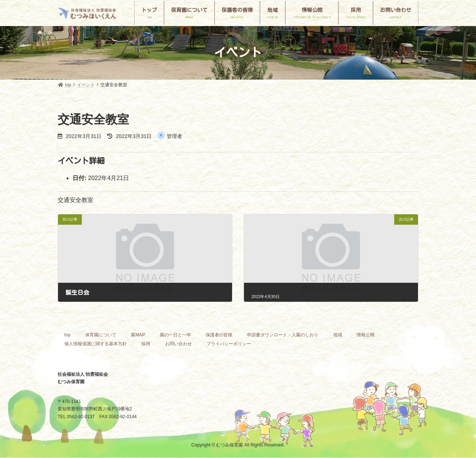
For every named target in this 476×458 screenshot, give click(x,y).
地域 (338, 335)
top (67, 335)
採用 (146, 344)
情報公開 (366, 335)
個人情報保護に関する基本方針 (96, 344)
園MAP (138, 335)
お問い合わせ (178, 344)
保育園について (101, 335)
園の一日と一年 (176, 335)
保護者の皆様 (219, 335)
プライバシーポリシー (229, 344)
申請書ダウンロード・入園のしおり (283, 335)
